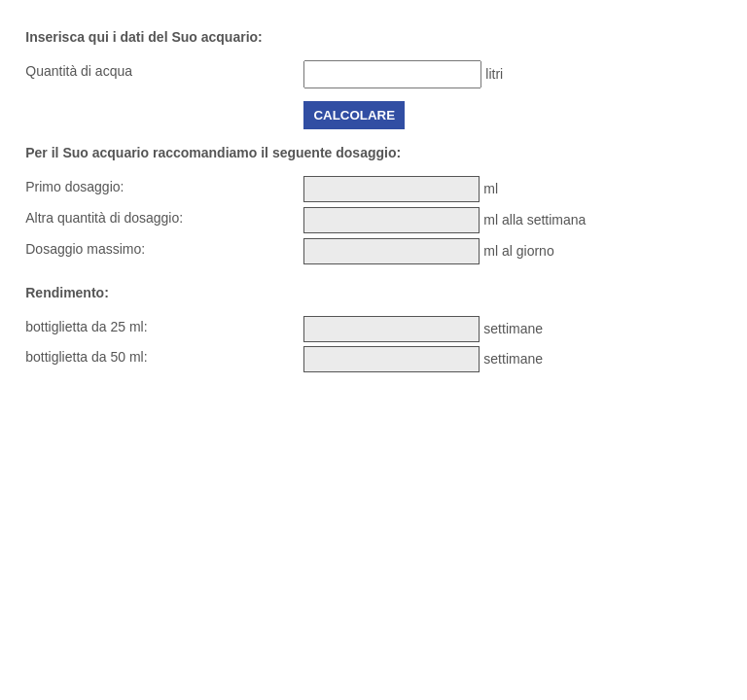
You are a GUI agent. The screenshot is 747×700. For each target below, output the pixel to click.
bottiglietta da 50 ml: (86, 357)
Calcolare (354, 115)
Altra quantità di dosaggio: (104, 218)
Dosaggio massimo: (85, 249)
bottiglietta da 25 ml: (86, 327)
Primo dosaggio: (74, 187)
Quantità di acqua (79, 71)
